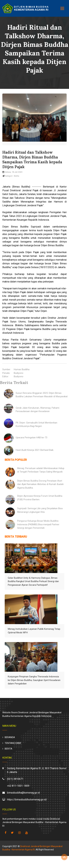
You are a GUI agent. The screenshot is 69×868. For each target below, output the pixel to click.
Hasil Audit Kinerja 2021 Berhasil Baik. (35, 450)
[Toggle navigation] (62, 8)
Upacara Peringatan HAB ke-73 (31, 438)
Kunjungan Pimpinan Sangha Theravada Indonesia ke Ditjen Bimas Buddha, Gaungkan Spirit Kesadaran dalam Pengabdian (34, 680)
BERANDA (10, 737)
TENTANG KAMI (13, 743)
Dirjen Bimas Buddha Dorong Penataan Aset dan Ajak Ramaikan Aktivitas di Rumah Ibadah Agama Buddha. (40, 484)
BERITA (8, 749)
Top (64, 857)
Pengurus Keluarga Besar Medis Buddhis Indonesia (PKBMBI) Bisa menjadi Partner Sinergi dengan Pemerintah (38, 524)
